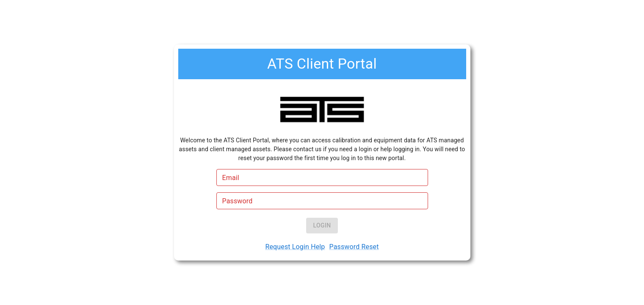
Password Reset (354, 247)
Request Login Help (295, 247)
